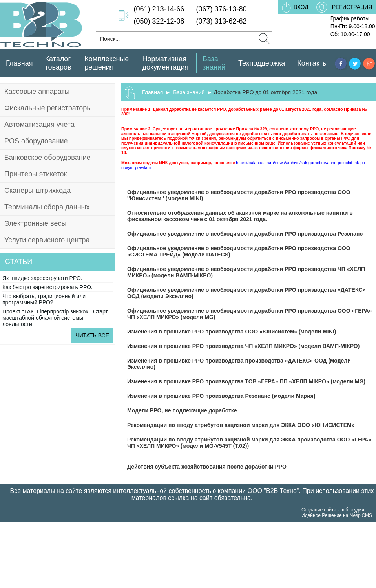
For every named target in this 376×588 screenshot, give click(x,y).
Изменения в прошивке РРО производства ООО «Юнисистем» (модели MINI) (232, 332)
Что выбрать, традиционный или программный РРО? (44, 299)
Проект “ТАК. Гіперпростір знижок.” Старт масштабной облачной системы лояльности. (55, 318)
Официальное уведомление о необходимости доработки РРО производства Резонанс (245, 234)
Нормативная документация (165, 63)
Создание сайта (319, 510)
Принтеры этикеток (36, 174)
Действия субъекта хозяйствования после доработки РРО (207, 467)
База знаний (214, 63)
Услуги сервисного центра (47, 240)
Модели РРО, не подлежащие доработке (182, 410)
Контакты (312, 63)
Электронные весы (35, 223)
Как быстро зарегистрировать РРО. (47, 287)
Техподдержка (262, 63)
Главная (19, 63)
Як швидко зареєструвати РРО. (42, 278)
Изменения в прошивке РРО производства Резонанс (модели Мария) (221, 396)
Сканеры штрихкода (37, 191)
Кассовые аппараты (37, 92)
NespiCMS (361, 515)
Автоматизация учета (39, 125)
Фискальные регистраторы (48, 108)
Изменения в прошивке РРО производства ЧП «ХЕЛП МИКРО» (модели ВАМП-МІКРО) (243, 346)
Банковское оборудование (47, 158)
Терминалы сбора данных (47, 207)
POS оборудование (36, 141)
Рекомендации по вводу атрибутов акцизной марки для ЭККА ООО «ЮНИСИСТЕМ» (241, 425)
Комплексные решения (107, 63)
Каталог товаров (58, 63)
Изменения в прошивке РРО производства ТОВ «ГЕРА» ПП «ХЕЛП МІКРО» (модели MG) (246, 381)
